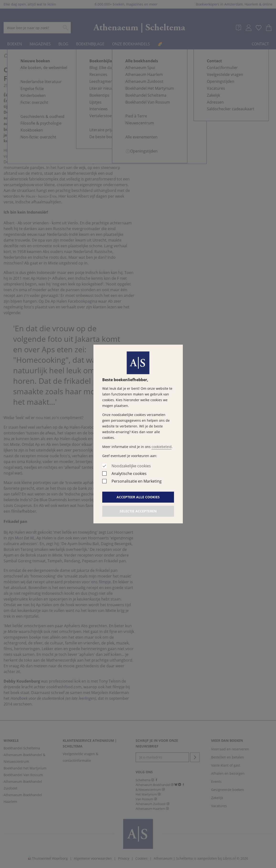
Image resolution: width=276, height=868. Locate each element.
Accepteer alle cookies (138, 497)
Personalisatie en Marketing (137, 481)
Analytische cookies (129, 473)
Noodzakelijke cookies (131, 466)
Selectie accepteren (138, 511)
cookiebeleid (162, 447)
